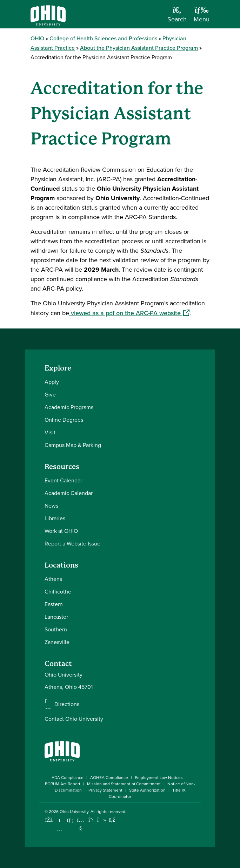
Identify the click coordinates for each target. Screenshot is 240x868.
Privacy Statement (105, 790)
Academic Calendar (69, 493)
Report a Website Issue (72, 544)
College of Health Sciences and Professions (103, 38)
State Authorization (147, 790)
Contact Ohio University (74, 719)
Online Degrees (64, 420)
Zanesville (57, 642)
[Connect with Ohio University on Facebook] (49, 820)
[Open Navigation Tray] (202, 17)
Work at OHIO (61, 531)
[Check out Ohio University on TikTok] (102, 820)
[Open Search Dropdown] (177, 17)
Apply (52, 382)
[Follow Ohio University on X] (91, 820)
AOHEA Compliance (109, 778)
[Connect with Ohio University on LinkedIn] (70, 820)
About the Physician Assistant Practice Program (139, 48)
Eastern (54, 604)
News (51, 506)
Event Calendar (63, 480)
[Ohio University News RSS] (112, 820)
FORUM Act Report (63, 784)
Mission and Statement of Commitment (124, 784)
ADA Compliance (68, 778)
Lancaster (56, 617)
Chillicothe (58, 592)
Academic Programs (69, 407)
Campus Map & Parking (73, 445)
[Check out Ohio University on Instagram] (59, 829)
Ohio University (74, 812)
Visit (50, 432)
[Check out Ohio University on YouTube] (81, 824)
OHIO (37, 38)
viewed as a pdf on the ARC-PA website (129, 313)
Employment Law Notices (159, 778)
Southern (56, 629)
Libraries (55, 518)
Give (50, 395)
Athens (53, 579)
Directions (67, 704)
